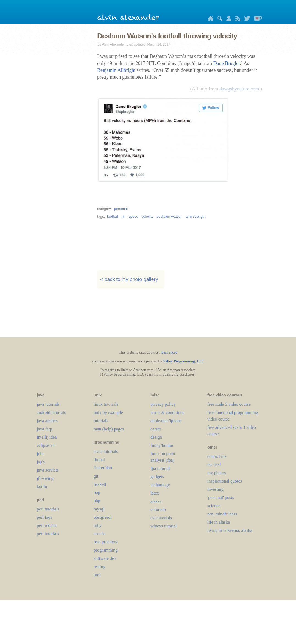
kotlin (42, 486)
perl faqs (44, 517)
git (96, 476)
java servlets (48, 470)
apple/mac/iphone (166, 421)
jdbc (41, 454)
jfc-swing (45, 478)
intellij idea (47, 437)
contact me (217, 456)
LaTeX (155, 493)
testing (100, 567)
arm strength (196, 216)
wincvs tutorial (164, 526)
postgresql (103, 517)
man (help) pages (109, 429)
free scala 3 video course (229, 404)
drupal (99, 460)
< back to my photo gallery (129, 279)
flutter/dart (103, 468)
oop (97, 493)
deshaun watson (170, 216)
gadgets (157, 477)
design (156, 437)
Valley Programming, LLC (184, 361)
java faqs (45, 429)
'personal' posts (221, 497)
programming (106, 550)
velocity (147, 216)
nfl (124, 216)
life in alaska (219, 522)
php (97, 501)
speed (133, 216)
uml (97, 575)
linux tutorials (106, 404)
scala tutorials (106, 451)
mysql (99, 509)
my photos (217, 473)
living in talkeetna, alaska (230, 530)
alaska (156, 501)
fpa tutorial (160, 468)
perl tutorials (48, 509)
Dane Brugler (227, 63)
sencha (100, 534)
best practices (106, 542)
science (214, 506)
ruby (98, 525)
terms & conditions (167, 412)
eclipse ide (46, 445)
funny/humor (162, 445)
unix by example (108, 412)
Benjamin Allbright (116, 70)
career (156, 429)
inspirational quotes (225, 481)
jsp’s (41, 462)
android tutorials (51, 412)
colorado (158, 510)
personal (121, 209)
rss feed (214, 465)
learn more (169, 352)
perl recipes (47, 525)
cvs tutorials (161, 518)
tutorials (101, 421)
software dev (105, 558)
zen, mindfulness (222, 514)
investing (215, 489)
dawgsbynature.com (239, 89)
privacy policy (163, 404)
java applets (47, 421)
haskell (100, 484)
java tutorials (48, 404)
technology (160, 485)
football (113, 216)
